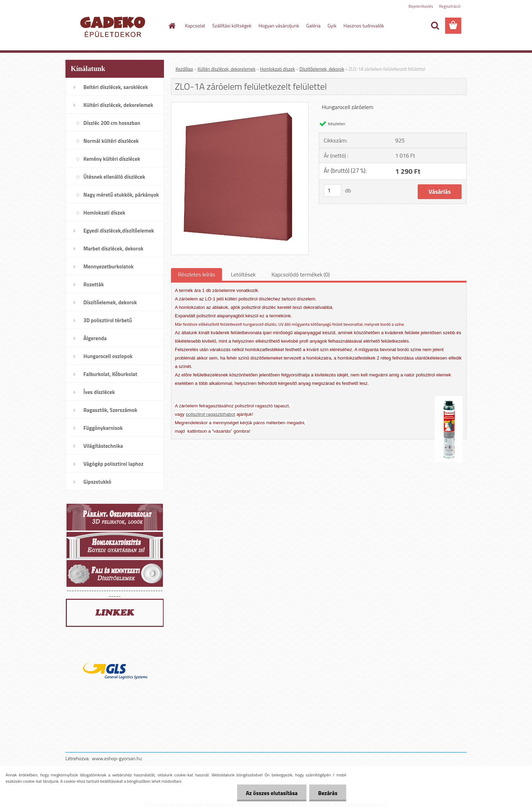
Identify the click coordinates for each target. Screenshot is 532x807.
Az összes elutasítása (272, 793)
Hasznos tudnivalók (364, 26)
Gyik (332, 26)
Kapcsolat (195, 26)
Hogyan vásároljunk (279, 26)
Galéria (313, 26)
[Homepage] (172, 26)
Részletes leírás (197, 274)
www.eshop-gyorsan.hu (117, 758)
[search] (435, 26)
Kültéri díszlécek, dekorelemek (227, 69)
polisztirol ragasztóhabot (210, 414)
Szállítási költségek (232, 26)
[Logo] (114, 26)
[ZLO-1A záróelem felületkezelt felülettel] (240, 105)
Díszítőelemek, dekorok (322, 69)
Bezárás (328, 793)
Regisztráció (450, 6)
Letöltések (243, 274)
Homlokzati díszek (278, 69)
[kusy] (332, 190)
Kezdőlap (184, 69)
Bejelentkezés (421, 6)
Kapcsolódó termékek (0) (300, 274)
